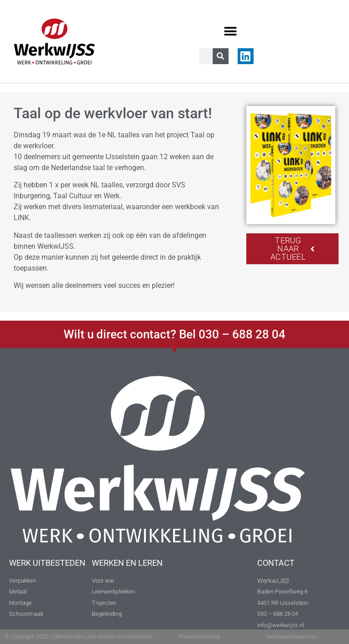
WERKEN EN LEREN (127, 563)
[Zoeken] (221, 56)
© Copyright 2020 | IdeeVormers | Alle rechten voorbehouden (79, 637)
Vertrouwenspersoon (292, 637)
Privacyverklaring (199, 637)
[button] (231, 31)
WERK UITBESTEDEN (47, 563)
